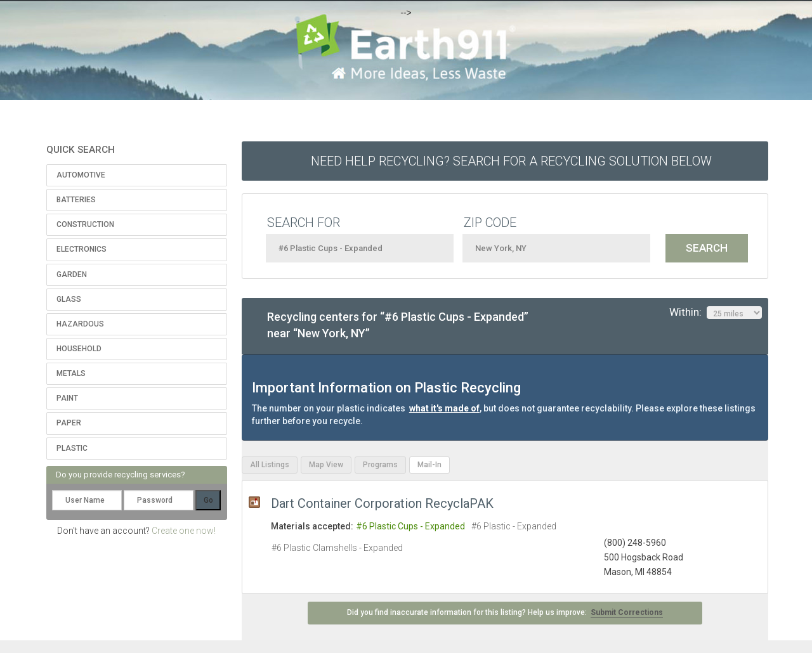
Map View (326, 465)
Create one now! (184, 531)
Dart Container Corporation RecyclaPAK (382, 503)
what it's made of (444, 408)
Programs (380, 465)
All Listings (270, 465)
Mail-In (429, 465)
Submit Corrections (627, 612)
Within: (716, 313)
